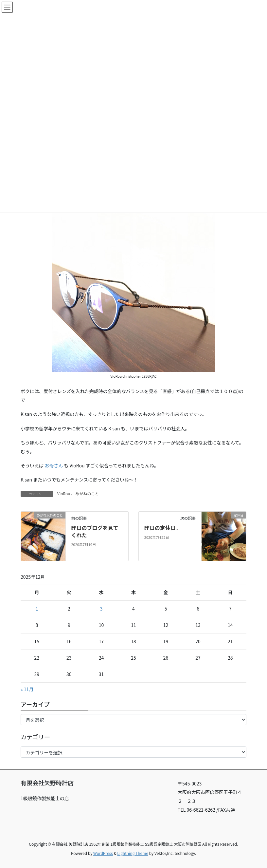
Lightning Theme (133, 853)
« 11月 (27, 689)
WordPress (103, 853)
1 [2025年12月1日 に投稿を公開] (37, 609)
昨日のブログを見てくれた (95, 531)
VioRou (64, 493)
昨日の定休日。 (163, 528)
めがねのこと (87, 493)
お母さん (54, 465)
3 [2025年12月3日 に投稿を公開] (101, 609)
